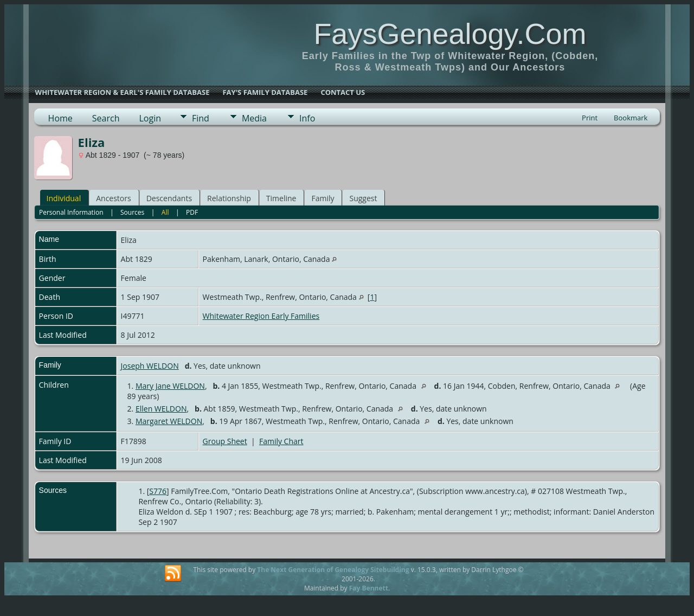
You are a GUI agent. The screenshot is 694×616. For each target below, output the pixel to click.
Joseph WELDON (150, 366)
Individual (64, 198)
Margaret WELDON (169, 421)
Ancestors (113, 198)
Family (323, 198)
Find (201, 118)
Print (590, 118)
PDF (192, 212)
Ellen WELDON (161, 409)
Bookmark (631, 118)
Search (106, 118)
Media (254, 118)
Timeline (281, 198)
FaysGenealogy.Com (450, 34)
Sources (132, 212)
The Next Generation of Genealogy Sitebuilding (333, 570)
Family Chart (281, 441)
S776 (158, 491)
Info (307, 118)
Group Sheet (225, 441)
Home (60, 118)
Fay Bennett (369, 588)
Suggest (363, 198)
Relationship (229, 198)
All (165, 212)
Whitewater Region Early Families (261, 316)
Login (150, 118)
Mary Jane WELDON (170, 386)
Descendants (169, 198)
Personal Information (71, 212)
